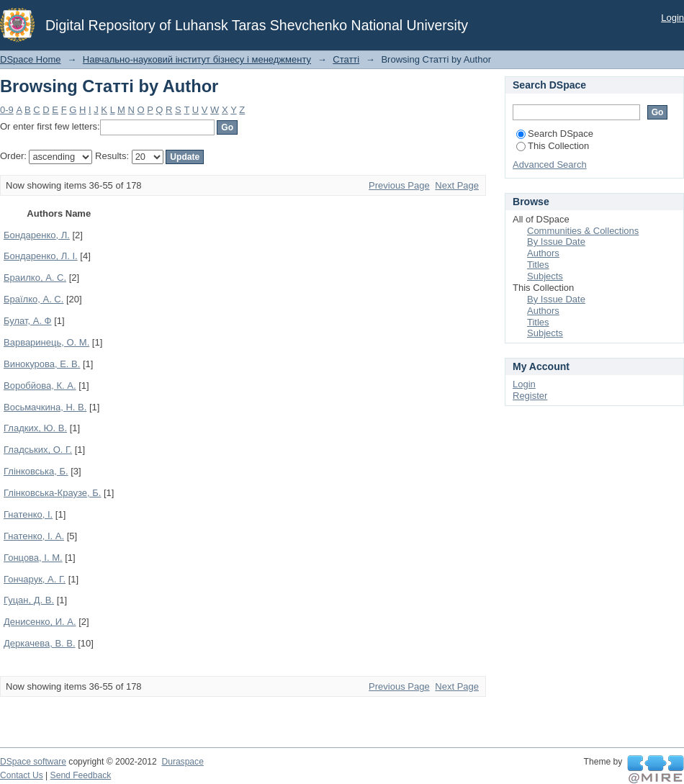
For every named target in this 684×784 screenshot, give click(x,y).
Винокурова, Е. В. (42, 364)
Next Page (457, 185)
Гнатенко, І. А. (34, 536)
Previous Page (399, 185)
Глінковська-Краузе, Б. (52, 493)
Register (530, 396)
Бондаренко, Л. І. (41, 256)
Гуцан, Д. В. (29, 600)
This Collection (553, 146)
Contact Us (22, 775)
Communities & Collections (583, 231)
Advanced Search (550, 165)
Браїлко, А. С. (33, 299)
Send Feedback (81, 775)
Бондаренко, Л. (37, 235)
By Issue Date (556, 242)
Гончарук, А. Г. (35, 579)
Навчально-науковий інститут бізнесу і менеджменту (197, 59)
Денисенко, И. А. (40, 622)
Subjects (545, 276)
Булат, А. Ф (28, 321)
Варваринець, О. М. (46, 342)
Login (672, 18)
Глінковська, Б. (36, 471)
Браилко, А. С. (35, 278)
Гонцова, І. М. (33, 558)
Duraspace (182, 762)
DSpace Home (31, 59)
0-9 (7, 110)
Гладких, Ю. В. (35, 428)
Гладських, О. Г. (38, 450)
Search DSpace (555, 134)
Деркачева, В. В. (40, 643)
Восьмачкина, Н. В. (45, 407)
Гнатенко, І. (28, 514)
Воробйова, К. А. (40, 386)
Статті (346, 59)
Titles (538, 265)
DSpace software (33, 762)
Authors (543, 253)
